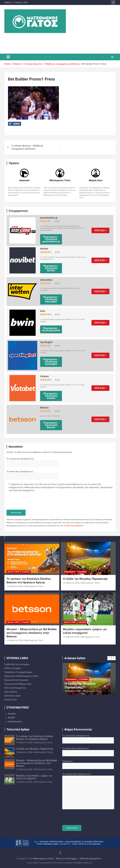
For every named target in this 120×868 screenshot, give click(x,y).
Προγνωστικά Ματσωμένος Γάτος (21, 676)
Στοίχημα (82, 572)
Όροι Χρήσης (11, 692)
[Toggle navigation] (8, 57)
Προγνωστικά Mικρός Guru (18, 684)
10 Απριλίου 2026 (15, 586)
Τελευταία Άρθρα (18, 729)
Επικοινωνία (10, 700)
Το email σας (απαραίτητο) (32, 474)
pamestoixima (15, 722)
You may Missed (17, 538)
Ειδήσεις (26, 572)
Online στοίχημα (12, 668)
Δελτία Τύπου (13, 572)
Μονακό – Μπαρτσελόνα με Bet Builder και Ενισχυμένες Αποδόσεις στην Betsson (32, 633)
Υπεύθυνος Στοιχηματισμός (18, 672)
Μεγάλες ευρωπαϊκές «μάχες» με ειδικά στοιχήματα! (85, 631)
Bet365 (11, 718)
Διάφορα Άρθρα (75, 658)
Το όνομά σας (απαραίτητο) (32, 461)
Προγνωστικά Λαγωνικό (16, 680)
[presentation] (29, 501)
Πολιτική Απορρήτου (75, 526)
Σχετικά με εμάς (13, 696)
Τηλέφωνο (88, 764)
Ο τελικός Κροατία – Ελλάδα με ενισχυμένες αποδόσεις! (27, 147)
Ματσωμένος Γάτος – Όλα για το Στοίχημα (55, 859)
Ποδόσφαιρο (69, 572)
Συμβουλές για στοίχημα (17, 664)
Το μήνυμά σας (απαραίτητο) (88, 791)
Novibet (12, 714)
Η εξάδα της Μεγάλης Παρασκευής (85, 579)
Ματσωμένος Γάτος (34, 586)
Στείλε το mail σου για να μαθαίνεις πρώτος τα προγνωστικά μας (39, 452)
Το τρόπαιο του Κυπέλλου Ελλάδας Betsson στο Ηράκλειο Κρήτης (29, 581)
